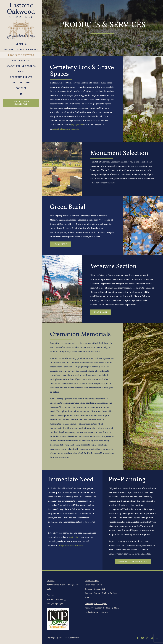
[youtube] (142, 638)
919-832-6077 (60, 600)
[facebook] (138, 638)
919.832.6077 (77, 125)
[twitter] (152, 638)
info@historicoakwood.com (65, 129)
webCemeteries (72, 638)
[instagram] (147, 638)
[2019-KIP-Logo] (58, 609)
